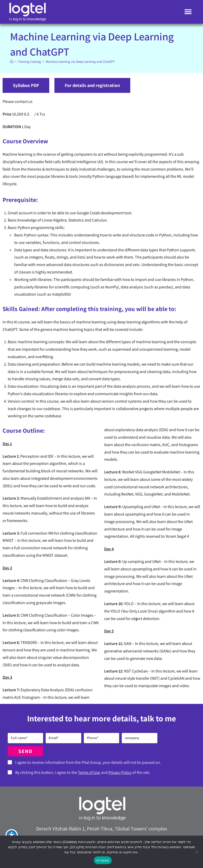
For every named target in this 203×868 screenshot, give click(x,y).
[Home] (12, 62)
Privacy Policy (120, 772)
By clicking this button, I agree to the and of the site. (83, 772)
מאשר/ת (103, 860)
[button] (188, 12)
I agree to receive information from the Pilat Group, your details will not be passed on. (88, 762)
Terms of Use (89, 772)
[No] (197, 852)
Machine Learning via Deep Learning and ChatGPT (80, 62)
